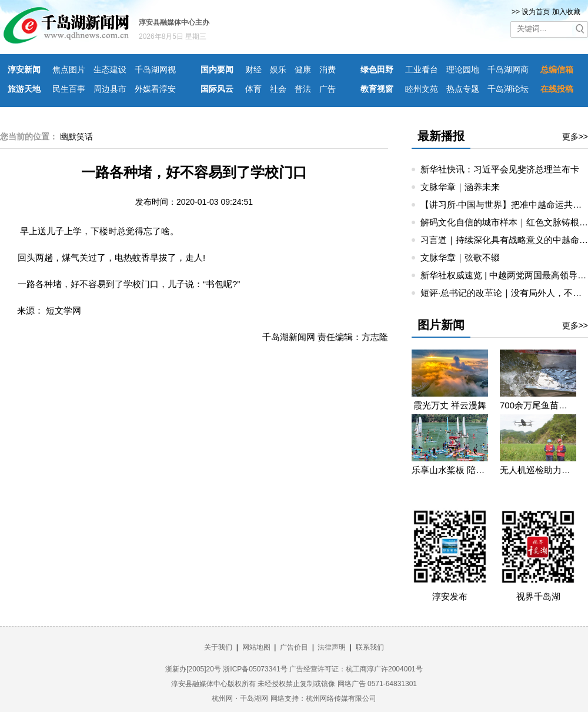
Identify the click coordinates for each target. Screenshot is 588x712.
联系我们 (370, 647)
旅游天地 (24, 89)
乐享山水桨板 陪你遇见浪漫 (450, 470)
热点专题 (463, 89)
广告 (328, 89)
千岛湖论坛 (508, 89)
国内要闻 (217, 69)
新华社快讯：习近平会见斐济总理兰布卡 (500, 169)
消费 (328, 69)
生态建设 (110, 69)
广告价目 (294, 647)
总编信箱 (557, 69)
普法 (303, 89)
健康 (303, 69)
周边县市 (110, 89)
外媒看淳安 (155, 89)
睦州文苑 (422, 89)
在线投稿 (557, 89)
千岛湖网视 (155, 69)
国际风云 (217, 89)
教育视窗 (377, 89)
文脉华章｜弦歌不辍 (460, 257)
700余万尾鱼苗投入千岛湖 (538, 405)
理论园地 (463, 69)
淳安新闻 (24, 69)
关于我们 (218, 647)
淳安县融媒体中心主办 (174, 22)
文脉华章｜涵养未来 (460, 187)
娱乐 (278, 69)
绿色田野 (377, 69)
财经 (253, 69)
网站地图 (256, 647)
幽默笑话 (76, 137)
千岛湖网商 (508, 69)
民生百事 (69, 89)
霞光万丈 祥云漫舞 (450, 405)
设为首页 (536, 12)
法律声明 (332, 647)
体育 (253, 89)
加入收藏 (566, 12)
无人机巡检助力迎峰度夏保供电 (538, 470)
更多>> (575, 137)
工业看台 (422, 69)
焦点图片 (69, 69)
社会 (278, 89)
